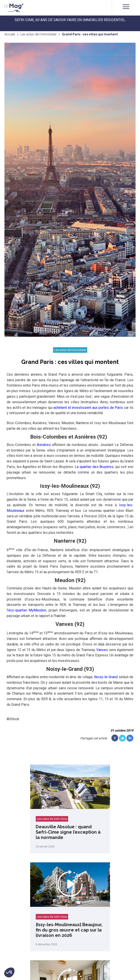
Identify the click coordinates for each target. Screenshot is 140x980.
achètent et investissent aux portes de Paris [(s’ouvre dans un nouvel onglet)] (88, 408)
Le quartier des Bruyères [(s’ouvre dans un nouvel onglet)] (94, 467)
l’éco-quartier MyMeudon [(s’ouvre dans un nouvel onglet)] (26, 610)
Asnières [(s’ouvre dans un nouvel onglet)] (44, 445)
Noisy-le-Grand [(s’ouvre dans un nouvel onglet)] (106, 677)
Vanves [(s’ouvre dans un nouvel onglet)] (102, 650)
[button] (9, 972)
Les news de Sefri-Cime (52, 819)
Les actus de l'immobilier (38, 34)
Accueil (10, 34)
